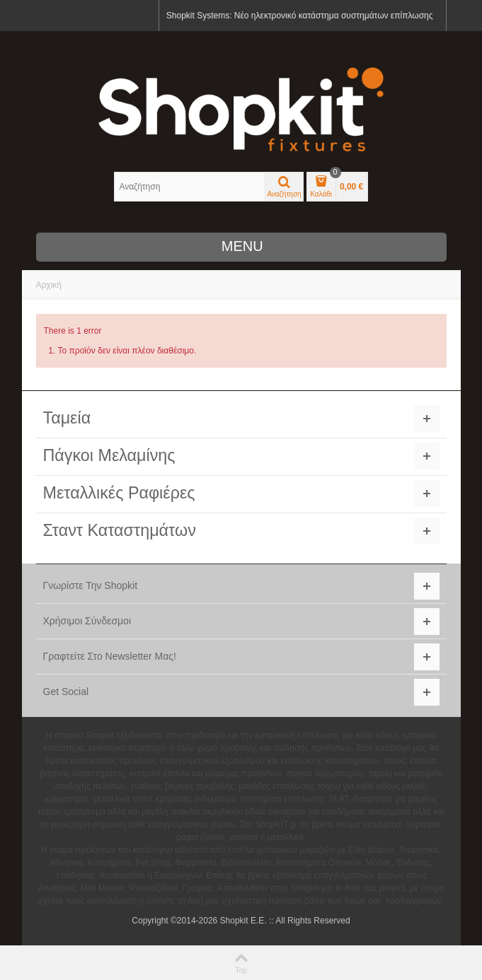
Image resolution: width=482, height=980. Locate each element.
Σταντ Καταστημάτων (120, 530)
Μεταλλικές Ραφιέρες (119, 493)
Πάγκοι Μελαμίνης (109, 455)
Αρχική (49, 285)
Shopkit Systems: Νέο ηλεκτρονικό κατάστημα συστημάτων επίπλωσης (300, 16)
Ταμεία (67, 418)
